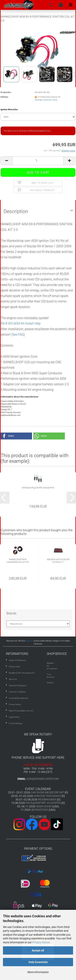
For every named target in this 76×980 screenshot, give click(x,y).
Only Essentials (38, 962)
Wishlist (50, 683)
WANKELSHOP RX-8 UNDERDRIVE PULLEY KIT (18, 561)
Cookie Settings (16, 723)
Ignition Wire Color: (9, 109)
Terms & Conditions (17, 692)
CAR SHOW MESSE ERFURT (47, 792)
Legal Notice (14, 717)
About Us (13, 679)
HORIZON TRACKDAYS (47, 796)
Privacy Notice (41, 942)
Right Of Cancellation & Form (21, 711)
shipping (30, 641)
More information (38, 972)
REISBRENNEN (47, 799)
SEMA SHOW (44, 806)
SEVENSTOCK (40, 810)
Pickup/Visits (14, 667)
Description (16, 211)
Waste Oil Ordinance (17, 660)
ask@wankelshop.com (43, 779)
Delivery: (5, 97)
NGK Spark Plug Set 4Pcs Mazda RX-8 (38, 488)
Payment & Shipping (18, 685)
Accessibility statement (19, 698)
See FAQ (18, 335)
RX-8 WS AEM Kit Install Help (21, 323)
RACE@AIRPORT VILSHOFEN (43, 803)
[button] (16, 436)
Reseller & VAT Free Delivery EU (22, 673)
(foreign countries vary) (46, 100)
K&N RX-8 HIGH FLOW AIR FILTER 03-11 (58, 561)
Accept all (38, 950)
